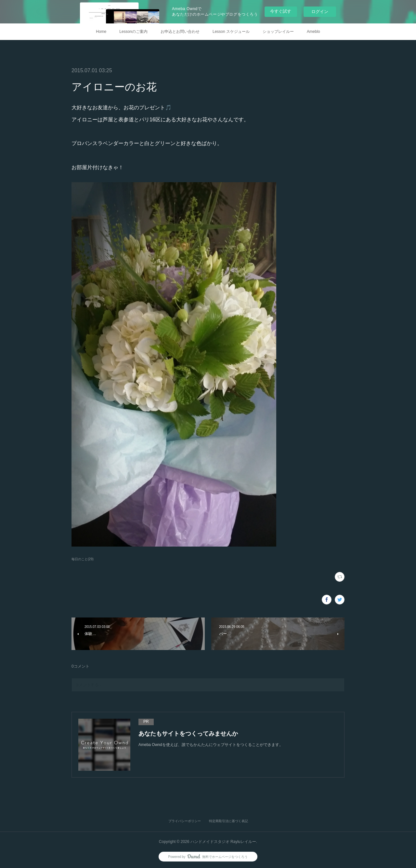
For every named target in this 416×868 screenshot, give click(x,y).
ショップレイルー (278, 32)
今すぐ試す (281, 11)
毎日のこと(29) (83, 559)
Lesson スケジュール (231, 32)
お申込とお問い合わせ (180, 32)
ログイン (320, 12)
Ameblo (313, 32)
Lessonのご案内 (133, 32)
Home (101, 32)
